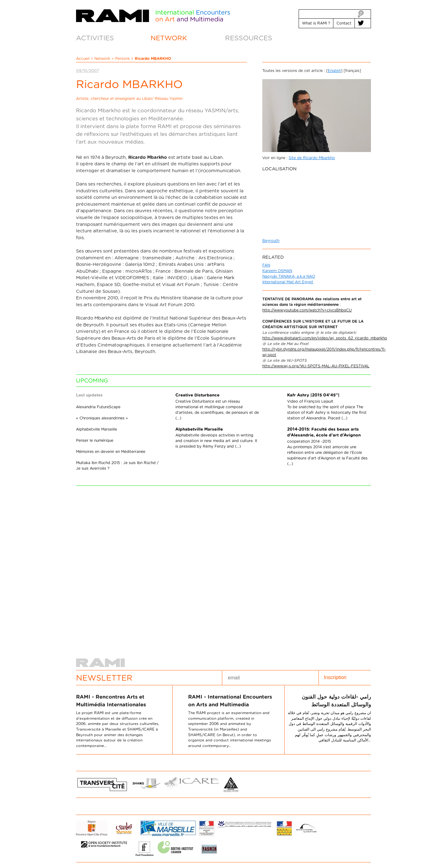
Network (102, 59)
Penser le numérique (95, 441)
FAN (266, 265)
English (334, 71)
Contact (344, 23)
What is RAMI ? (316, 23)
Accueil (83, 59)
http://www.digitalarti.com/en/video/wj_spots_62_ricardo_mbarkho (325, 338)
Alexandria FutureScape (98, 407)
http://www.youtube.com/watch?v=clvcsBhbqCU (307, 310)
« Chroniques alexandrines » (102, 418)
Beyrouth (271, 241)
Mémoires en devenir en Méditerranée (111, 452)
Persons (122, 59)
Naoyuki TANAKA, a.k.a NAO (289, 276)
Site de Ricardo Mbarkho (312, 158)
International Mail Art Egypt (288, 282)
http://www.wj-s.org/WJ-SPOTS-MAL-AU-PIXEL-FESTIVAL (316, 366)
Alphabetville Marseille (97, 429)
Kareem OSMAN (277, 271)
